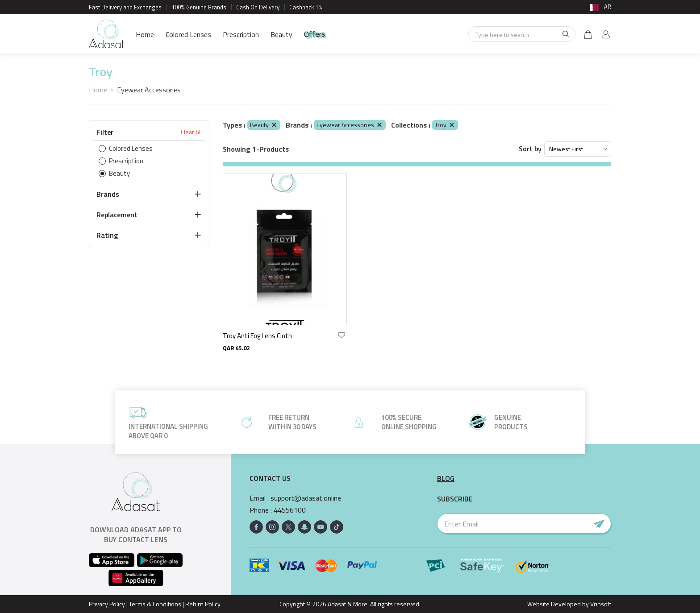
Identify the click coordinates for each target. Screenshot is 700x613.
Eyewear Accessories (350, 125)
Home (145, 34)
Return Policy (203, 604)
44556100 (290, 510)
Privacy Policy (107, 604)
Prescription (241, 34)
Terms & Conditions (155, 604)
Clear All (191, 132)
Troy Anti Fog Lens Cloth (257, 336)
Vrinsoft (600, 604)
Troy (445, 125)
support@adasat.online (306, 498)
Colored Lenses (188, 34)
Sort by (530, 149)
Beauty (281, 34)
